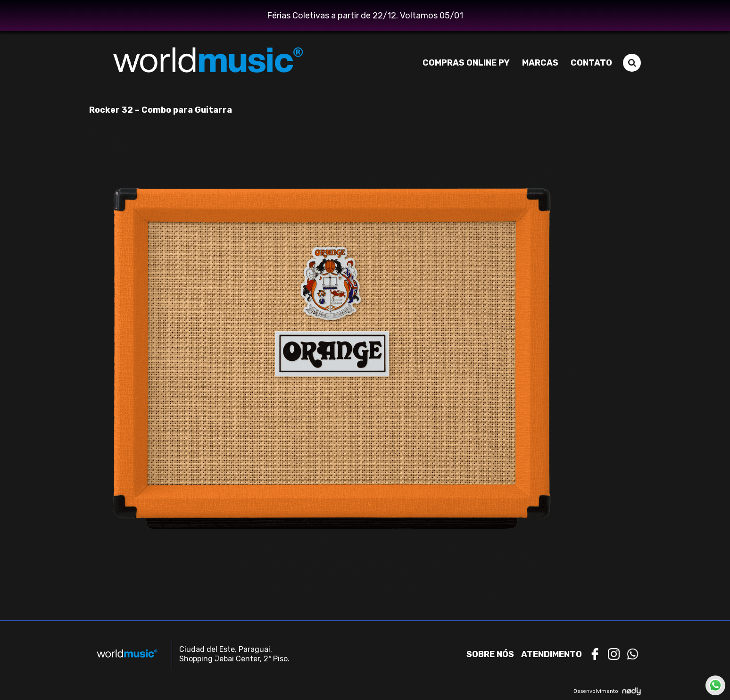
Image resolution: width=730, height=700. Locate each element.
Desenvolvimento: (607, 691)
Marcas (540, 63)
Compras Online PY (466, 63)
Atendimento (552, 654)
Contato (591, 63)
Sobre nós (490, 654)
